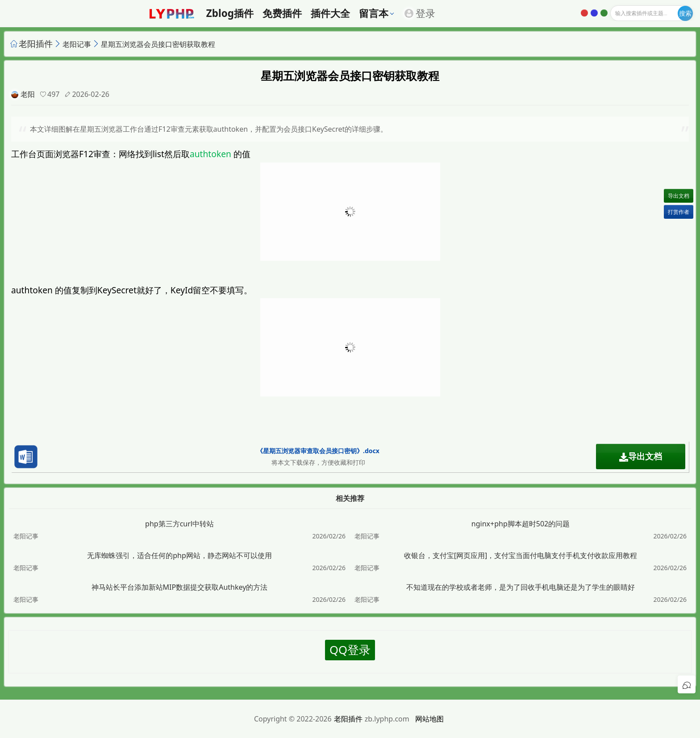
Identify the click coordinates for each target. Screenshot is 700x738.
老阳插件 (36, 44)
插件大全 (330, 13)
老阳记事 (77, 44)
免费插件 (282, 13)
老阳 (28, 94)
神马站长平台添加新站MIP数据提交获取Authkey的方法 (180, 587)
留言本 (374, 13)
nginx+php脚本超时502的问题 (521, 524)
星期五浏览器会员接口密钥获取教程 (158, 44)
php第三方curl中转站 (179, 524)
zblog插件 (230, 13)
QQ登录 (350, 650)
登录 (420, 13)
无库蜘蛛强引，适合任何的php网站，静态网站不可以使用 (179, 555)
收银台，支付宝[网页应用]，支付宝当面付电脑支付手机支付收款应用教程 (521, 555)
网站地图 (429, 719)
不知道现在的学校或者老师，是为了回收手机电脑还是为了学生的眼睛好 (521, 587)
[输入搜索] (652, 13)
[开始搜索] (685, 13)
